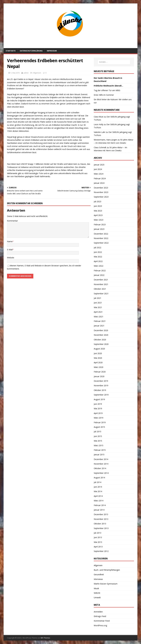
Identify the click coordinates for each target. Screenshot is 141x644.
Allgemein (37, 73)
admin (26, 73)
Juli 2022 (97, 247)
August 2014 (99, 478)
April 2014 (98, 496)
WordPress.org (100, 625)
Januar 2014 (99, 510)
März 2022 (99, 266)
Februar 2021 (100, 321)
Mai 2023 (98, 211)
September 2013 (101, 528)
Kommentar (12, 221)
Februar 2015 (100, 450)
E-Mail (10, 250)
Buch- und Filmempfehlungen (107, 570)
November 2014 (101, 464)
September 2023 (101, 197)
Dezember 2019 (101, 381)
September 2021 (101, 294)
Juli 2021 (97, 298)
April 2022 (98, 261)
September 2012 (101, 551)
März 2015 (99, 445)
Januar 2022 (99, 275)
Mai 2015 (98, 441)
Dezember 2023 (101, 188)
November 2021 (101, 284)
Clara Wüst (99, 117)
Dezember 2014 (101, 459)
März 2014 (99, 501)
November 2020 (101, 335)
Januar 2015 (99, 455)
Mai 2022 (98, 257)
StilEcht (97, 593)
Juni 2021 (98, 303)
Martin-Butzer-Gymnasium (106, 584)
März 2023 (99, 220)
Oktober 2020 (100, 340)
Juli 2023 (97, 201)
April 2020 (98, 362)
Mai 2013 (98, 542)
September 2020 (101, 344)
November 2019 (101, 385)
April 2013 (98, 547)
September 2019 (101, 395)
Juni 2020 (98, 353)
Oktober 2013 (100, 524)
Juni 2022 (98, 252)
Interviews (98, 579)
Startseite (11, 51)
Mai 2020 (98, 358)
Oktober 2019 (100, 390)
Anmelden (98, 612)
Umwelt (97, 597)
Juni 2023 (98, 206)
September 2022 (101, 243)
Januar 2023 (99, 229)
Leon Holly (99, 124)
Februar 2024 (100, 178)
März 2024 (99, 174)
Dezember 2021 (101, 280)
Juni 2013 (98, 537)
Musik (96, 588)
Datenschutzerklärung (31, 51)
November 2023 (101, 192)
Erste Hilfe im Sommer (104, 95)
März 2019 (99, 418)
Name (10, 241)
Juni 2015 (98, 436)
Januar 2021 (99, 326)
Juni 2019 (98, 404)
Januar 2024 (99, 183)
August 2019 (99, 399)
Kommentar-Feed (102, 621)
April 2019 (98, 413)
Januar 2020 (99, 376)
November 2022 (101, 238)
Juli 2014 (97, 482)
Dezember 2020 (101, 330)
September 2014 (101, 473)
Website (11, 258)
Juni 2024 (98, 169)
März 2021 (99, 317)
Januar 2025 (99, 165)
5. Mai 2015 (15, 73)
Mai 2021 (98, 307)
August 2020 (99, 349)
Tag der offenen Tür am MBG (107, 90)
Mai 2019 (98, 408)
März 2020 (99, 367)
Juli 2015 (97, 432)
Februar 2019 (100, 422)
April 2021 (98, 312)
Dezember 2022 (101, 234)
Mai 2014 (98, 491)
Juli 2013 (97, 533)
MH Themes (45, 638)
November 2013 (101, 519)
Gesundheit (99, 574)
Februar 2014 (100, 505)
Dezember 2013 (101, 514)
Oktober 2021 (100, 289)
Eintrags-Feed (100, 616)
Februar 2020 (100, 372)
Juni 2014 (98, 487)
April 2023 (98, 215)
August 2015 (99, 427)
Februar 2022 (100, 271)
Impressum (52, 51)
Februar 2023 (100, 224)
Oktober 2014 (100, 468)
